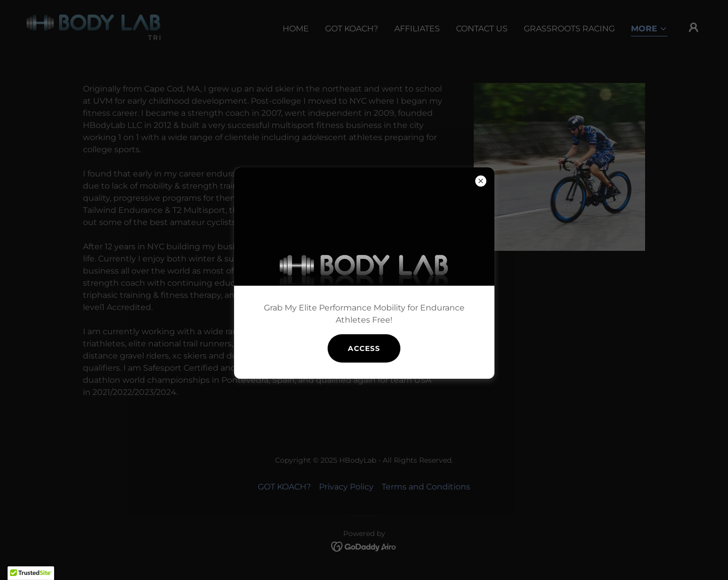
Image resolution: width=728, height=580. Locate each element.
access (364, 348)
